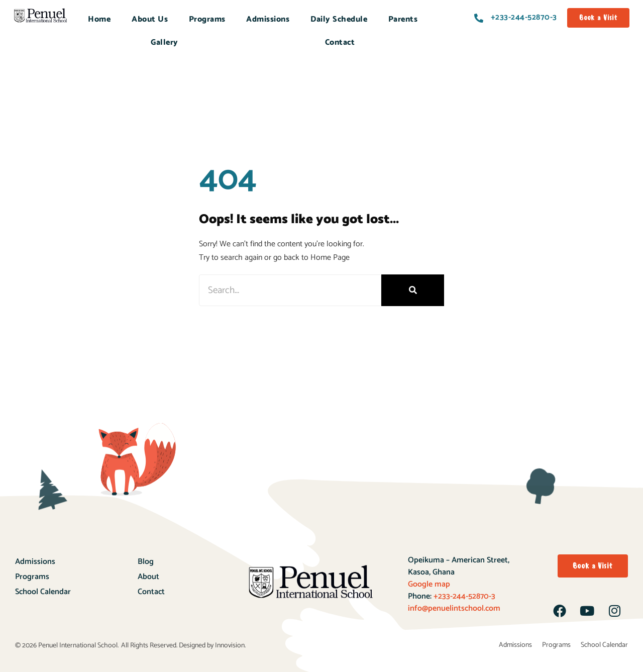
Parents (403, 19)
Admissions (268, 19)
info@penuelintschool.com (454, 608)
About (148, 577)
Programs (207, 19)
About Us (150, 19)
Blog (146, 562)
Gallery (165, 42)
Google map (429, 584)
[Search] (413, 290)
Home (99, 19)
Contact (340, 42)
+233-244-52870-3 (463, 596)
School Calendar (43, 592)
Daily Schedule (339, 19)
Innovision (230, 646)
